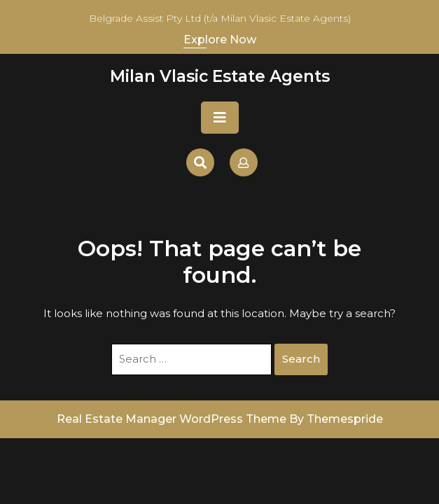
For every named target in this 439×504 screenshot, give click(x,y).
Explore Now (220, 40)
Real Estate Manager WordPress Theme (172, 419)
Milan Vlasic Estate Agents (220, 76)
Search (301, 359)
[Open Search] (200, 162)
